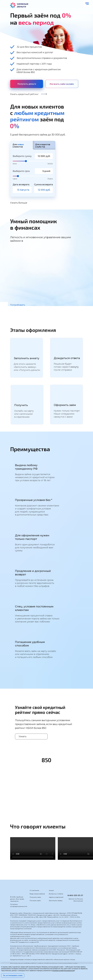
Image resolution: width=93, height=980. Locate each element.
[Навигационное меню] (87, 4)
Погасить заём (35, 901)
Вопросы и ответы (56, 894)
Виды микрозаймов (37, 894)
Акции (51, 890)
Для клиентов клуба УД (43, 146)
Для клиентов (18, 146)
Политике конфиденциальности (63, 971)
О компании (34, 890)
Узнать (23, 736)
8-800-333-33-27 (75, 895)
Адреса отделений (56, 897)
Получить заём (35, 897)
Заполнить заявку (56, 901)
